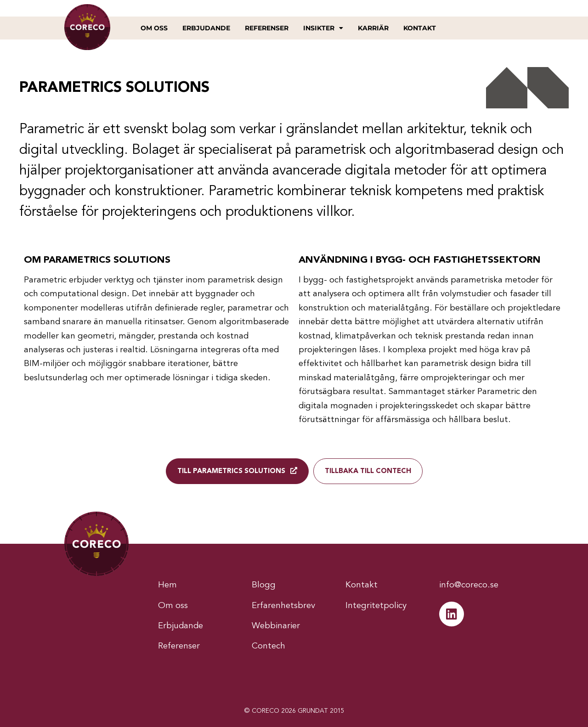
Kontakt (420, 28)
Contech (269, 645)
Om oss (154, 28)
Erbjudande (206, 28)
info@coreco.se (469, 585)
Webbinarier (276, 625)
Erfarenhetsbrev (283, 606)
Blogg (264, 585)
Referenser (267, 28)
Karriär (373, 28)
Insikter (323, 28)
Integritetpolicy (376, 606)
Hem (167, 585)
